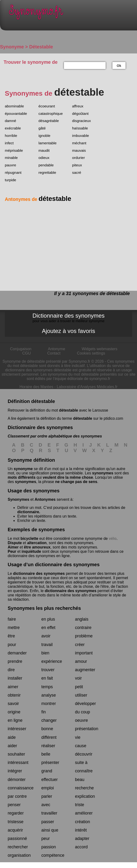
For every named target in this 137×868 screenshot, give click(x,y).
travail (47, 645)
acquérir (15, 830)
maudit (44, 150)
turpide (10, 180)
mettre (14, 628)
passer (48, 822)
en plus (48, 619)
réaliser (48, 746)
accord (81, 847)
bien (45, 653)
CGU (27, 353)
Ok (119, 66)
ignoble (44, 136)
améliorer (84, 813)
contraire (83, 628)
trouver (48, 670)
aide (12, 737)
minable (11, 158)
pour (12, 645)
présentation (87, 729)
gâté (42, 128)
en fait (47, 678)
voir (78, 678)
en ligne (15, 720)
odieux (44, 158)
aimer (13, 687)
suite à (81, 763)
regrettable (47, 172)
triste (80, 805)
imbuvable (81, 136)
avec (46, 805)
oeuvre (81, 720)
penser (14, 805)
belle (46, 754)
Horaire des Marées (36, 387)
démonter (17, 780)
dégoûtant (80, 114)
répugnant (13, 172)
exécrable (13, 128)
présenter (50, 763)
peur (46, 839)
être (11, 636)
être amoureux (37, 547)
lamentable (47, 143)
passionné (17, 839)
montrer (49, 704)
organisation (19, 855)
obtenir (14, 695)
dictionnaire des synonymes (39, 574)
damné (10, 121)
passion (49, 847)
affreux (78, 106)
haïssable (80, 128)
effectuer (50, 780)
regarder (16, 813)
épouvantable (16, 114)
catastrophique (51, 114)
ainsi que (50, 830)
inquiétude (31, 551)
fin (44, 712)
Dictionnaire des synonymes (68, 318)
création (83, 822)
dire (11, 670)
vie (78, 737)
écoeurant (47, 106)
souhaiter (16, 754)
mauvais (79, 150)
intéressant (18, 763)
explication (85, 796)
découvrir (84, 754)
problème (84, 636)
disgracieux (81, 121)
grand (47, 771)
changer (49, 720)
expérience (52, 661)
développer (85, 704)
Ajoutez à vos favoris (68, 331)
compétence (53, 855)
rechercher (18, 847)
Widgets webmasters (100, 349)
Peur (12, 551)
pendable (46, 165)
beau (80, 780)
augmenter (85, 670)
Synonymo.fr (72, 13)
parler (47, 796)
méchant (79, 143)
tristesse (16, 822)
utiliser (81, 695)
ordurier (78, 158)
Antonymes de (38, 199)
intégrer (15, 771)
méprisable (14, 150)
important (84, 653)
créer (80, 645)
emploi (48, 788)
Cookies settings (91, 353)
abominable (14, 106)
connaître (84, 771)
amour (81, 661)
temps (47, 687)
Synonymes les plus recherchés (44, 608)
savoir (13, 704)
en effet (48, 628)
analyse (49, 695)
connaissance (21, 788)
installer (15, 678)
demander (17, 653)
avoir (46, 636)
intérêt (81, 830)
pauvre (10, 165)
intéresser (17, 729)
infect (9, 143)
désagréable (49, 121)
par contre (17, 796)
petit (79, 687)
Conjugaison (21, 349)
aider (12, 746)
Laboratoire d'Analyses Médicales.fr (87, 387)
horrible (11, 136)
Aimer (13, 547)
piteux (77, 165)
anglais (82, 619)
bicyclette (29, 539)
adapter (82, 839)
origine (14, 712)
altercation (37, 543)
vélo (113, 539)
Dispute (15, 543)
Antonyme (56, 349)
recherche (84, 788)
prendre (15, 661)
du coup (83, 712)
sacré (77, 172)
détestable (68, 410)
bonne (47, 729)
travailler (49, 813)
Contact (54, 353)
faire (12, 619)
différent (49, 737)
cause (81, 746)
